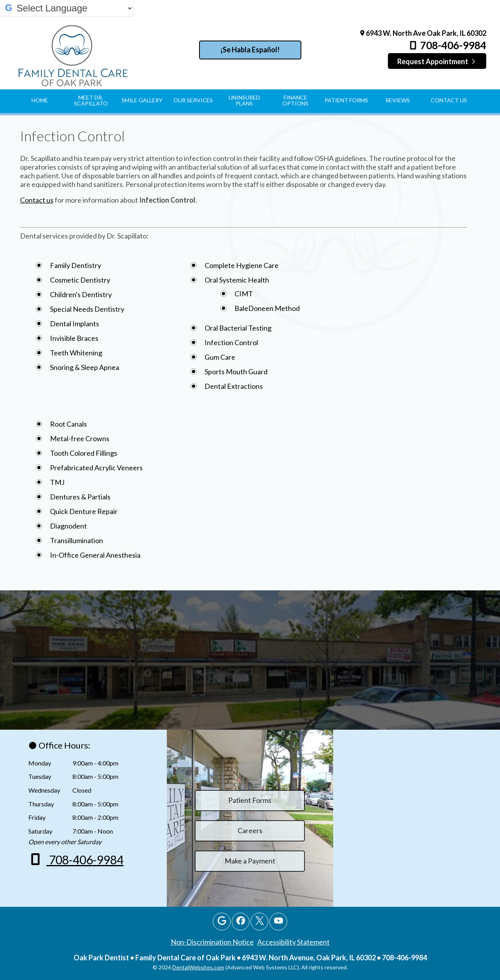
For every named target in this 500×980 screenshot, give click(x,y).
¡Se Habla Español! (250, 50)
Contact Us (449, 100)
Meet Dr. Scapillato (91, 100)
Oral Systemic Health (237, 280)
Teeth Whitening (76, 353)
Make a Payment (250, 861)
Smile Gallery (142, 100)
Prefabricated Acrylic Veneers (96, 468)
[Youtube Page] (278, 922)
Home (40, 100)
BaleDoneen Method (267, 308)
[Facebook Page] (241, 922)
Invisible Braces (74, 338)
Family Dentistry (76, 265)
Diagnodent (68, 526)
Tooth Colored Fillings (84, 453)
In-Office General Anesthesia (95, 555)
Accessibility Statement (293, 942)
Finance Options (295, 100)
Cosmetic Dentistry (80, 280)
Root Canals (68, 424)
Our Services (193, 100)
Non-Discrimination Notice (212, 942)
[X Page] (259, 922)
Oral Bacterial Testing (238, 328)
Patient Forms (346, 100)
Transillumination (77, 540)
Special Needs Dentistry (87, 309)
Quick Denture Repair (84, 511)
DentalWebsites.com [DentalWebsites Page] (198, 967)
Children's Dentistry (81, 294)
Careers (250, 830)
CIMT (244, 294)
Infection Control (231, 342)
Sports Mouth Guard (236, 372)
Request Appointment (437, 61)
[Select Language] (74, 8)
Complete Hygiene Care (242, 265)
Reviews (398, 100)
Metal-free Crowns (80, 438)
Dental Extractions (234, 386)
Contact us (37, 200)
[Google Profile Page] (222, 922)
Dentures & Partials (80, 497)
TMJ (57, 482)
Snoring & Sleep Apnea (85, 367)
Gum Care (220, 357)
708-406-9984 (447, 45)
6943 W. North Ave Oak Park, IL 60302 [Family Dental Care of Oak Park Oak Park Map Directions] (423, 33)
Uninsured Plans (244, 100)
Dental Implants (75, 324)
